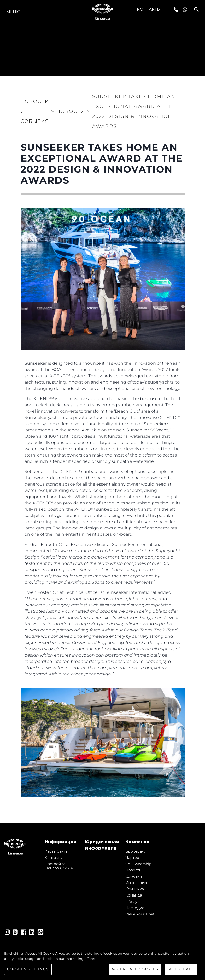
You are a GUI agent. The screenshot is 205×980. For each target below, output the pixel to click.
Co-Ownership (138, 864)
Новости (133, 870)
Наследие (135, 908)
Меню (13, 12)
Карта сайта (56, 851)
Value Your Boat (140, 914)
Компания (135, 889)
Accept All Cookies (135, 970)
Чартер (132, 858)
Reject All (181, 970)
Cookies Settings (28, 970)
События (134, 876)
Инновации (136, 883)
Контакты (149, 9)
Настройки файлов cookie (59, 866)
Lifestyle (133, 902)
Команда (134, 895)
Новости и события (35, 111)
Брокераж (135, 851)
